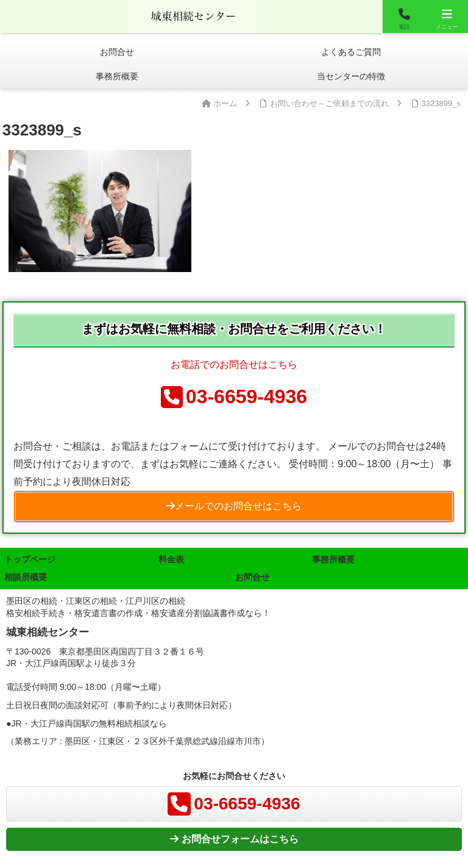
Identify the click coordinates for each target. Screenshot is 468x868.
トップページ (30, 559)
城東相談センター (191, 15)
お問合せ (252, 577)
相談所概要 (26, 577)
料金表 (171, 559)
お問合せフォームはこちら (234, 839)
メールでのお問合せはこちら (234, 506)
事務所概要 (333, 559)
